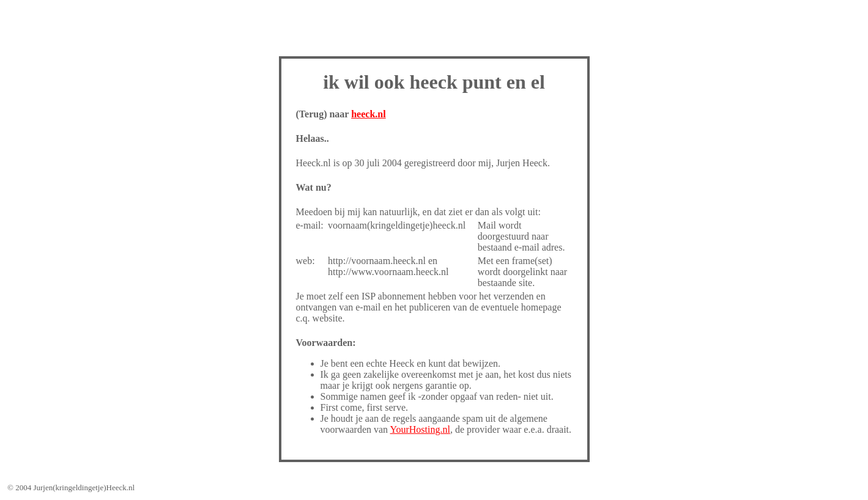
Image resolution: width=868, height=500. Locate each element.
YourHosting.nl (420, 429)
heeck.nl (368, 114)
